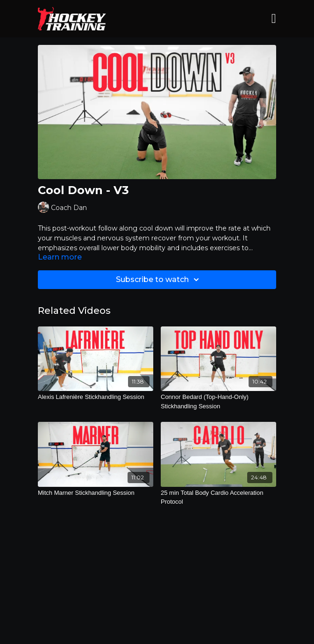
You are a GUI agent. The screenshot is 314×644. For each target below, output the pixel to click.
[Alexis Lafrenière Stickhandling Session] (96, 397)
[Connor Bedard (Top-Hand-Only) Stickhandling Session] (218, 402)
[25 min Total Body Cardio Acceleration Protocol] (218, 497)
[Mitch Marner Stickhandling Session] (96, 493)
